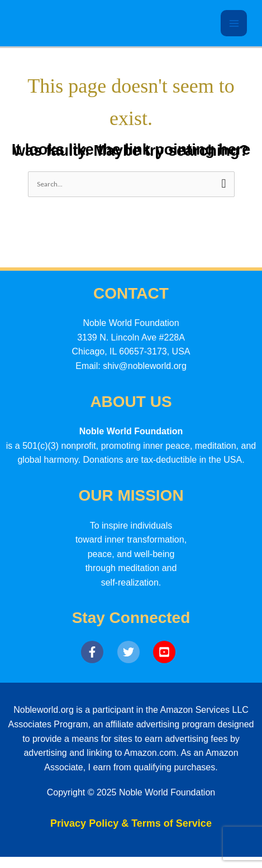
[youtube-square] (167, 652)
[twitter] (134, 652)
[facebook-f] (98, 652)
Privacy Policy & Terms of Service (131, 823)
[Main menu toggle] (234, 23)
